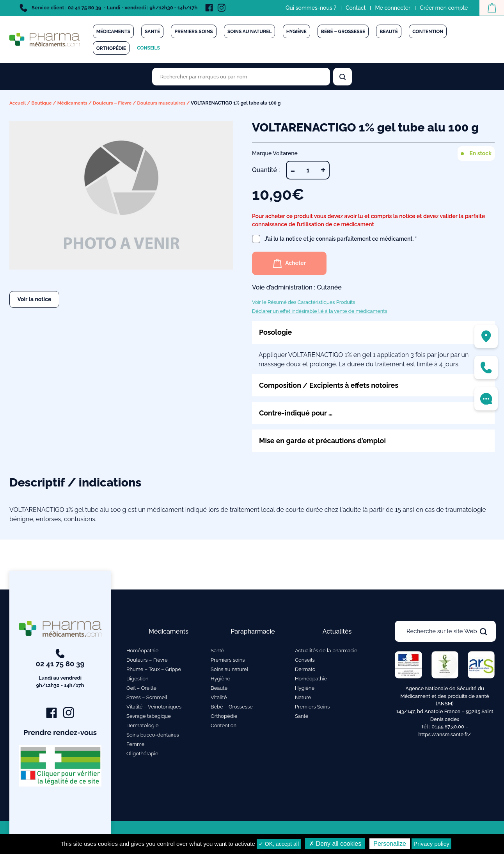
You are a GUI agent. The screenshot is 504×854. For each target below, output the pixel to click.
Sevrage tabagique (149, 716)
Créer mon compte (443, 8)
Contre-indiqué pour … (296, 413)
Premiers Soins (312, 707)
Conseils (148, 48)
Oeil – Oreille (141, 688)
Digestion (138, 679)
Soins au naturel (250, 32)
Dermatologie (142, 725)
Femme (136, 744)
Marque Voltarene (275, 153)
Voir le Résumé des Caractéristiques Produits (303, 302)
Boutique (42, 103)
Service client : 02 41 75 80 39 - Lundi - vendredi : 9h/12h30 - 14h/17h (108, 8)
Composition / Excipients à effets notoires (329, 385)
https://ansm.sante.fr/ (445, 734)
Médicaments (113, 32)
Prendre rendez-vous (60, 733)
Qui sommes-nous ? (311, 8)
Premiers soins (193, 32)
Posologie (276, 332)
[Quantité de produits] (308, 170)
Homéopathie (142, 651)
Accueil (18, 103)
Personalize (390, 844)
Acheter (290, 263)
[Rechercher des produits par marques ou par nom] (241, 77)
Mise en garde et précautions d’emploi (323, 441)
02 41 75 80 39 (60, 669)
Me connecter (392, 8)
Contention (428, 32)
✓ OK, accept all (279, 844)
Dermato (305, 669)
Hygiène (296, 32)
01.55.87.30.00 (448, 727)
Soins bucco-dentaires (153, 735)
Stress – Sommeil (147, 697)
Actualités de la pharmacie (326, 651)
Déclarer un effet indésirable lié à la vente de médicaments (320, 311)
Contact (355, 8)
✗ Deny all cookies (335, 844)
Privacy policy (431, 844)
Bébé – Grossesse (343, 32)
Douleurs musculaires (162, 103)
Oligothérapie (142, 754)
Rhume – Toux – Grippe (154, 669)
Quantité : (266, 170)
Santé (152, 32)
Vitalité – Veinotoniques (154, 707)
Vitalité (219, 697)
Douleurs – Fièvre (113, 103)
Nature (303, 697)
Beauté (389, 32)
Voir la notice (35, 299)
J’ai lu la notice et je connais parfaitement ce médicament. (335, 239)
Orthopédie (111, 48)
